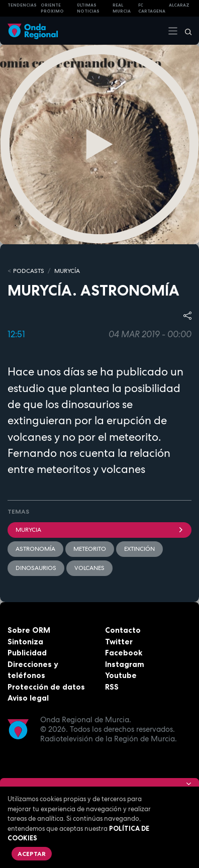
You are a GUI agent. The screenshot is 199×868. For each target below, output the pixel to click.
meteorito (90, 549)
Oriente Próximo (52, 8)
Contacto (123, 630)
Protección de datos (46, 687)
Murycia (99, 530)
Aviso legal (28, 698)
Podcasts (29, 271)
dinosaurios (36, 568)
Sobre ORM (29, 630)
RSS (112, 687)
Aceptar (32, 854)
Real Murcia (122, 8)
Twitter (119, 642)
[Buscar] (185, 31)
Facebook (124, 653)
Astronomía (35, 549)
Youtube (121, 675)
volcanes (89, 568)
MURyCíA (67, 271)
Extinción (139, 549)
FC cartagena (152, 8)
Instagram (125, 664)
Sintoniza (25, 642)
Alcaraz (179, 5)
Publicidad (27, 653)
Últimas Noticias (88, 8)
